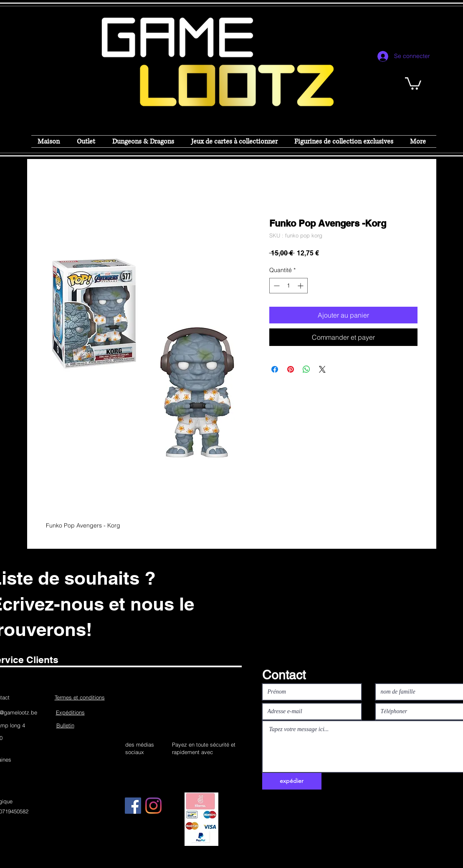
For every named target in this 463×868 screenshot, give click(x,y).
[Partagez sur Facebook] (275, 369)
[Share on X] (322, 369)
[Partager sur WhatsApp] (306, 369)
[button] (413, 83)
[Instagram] (153, 806)
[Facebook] (133, 806)
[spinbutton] (288, 286)
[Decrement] (276, 286)
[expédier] (292, 781)
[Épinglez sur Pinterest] (291, 369)
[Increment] (301, 286)
